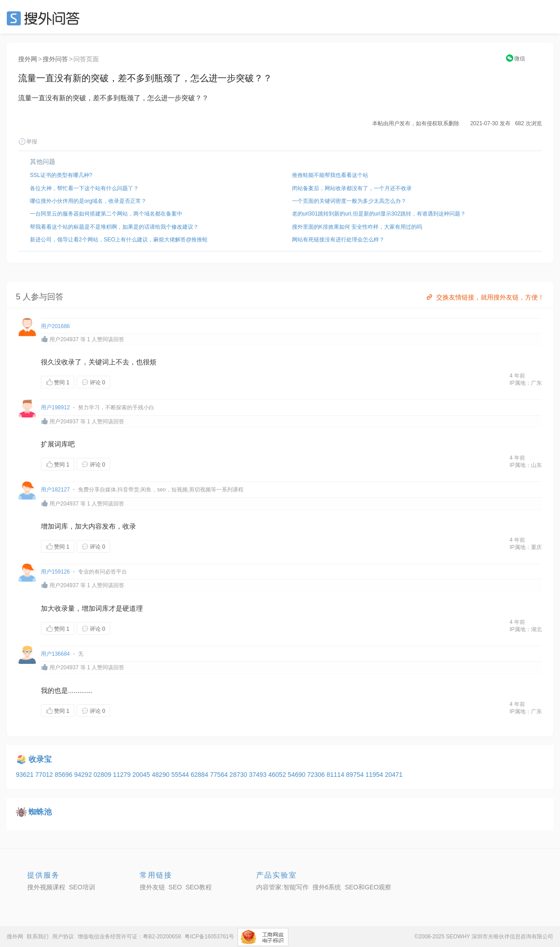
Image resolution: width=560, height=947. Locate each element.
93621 (26, 775)
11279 (123, 775)
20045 (142, 775)
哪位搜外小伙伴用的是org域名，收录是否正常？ (88, 201)
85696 (65, 775)
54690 (298, 775)
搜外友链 (152, 887)
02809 (103, 775)
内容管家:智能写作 (282, 887)
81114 (336, 775)
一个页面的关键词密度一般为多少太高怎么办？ (349, 201)
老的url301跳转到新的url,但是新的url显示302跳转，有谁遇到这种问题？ (379, 214)
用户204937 (64, 339)
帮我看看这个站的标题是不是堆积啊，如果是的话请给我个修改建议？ (114, 227)
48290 (162, 775)
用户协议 (63, 937)
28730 (239, 775)
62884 (200, 775)
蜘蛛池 (40, 812)
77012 (45, 775)
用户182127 (55, 490)
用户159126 (55, 572)
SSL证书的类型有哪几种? (61, 175)
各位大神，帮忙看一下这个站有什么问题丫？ (84, 188)
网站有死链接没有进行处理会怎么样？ (338, 240)
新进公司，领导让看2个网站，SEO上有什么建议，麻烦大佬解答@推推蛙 (119, 240)
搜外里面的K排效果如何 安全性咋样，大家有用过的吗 (357, 227)
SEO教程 (199, 887)
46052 (278, 775)
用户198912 (55, 407)
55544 (181, 775)
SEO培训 (82, 887)
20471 (394, 775)
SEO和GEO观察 (368, 887)
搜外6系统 (327, 887)
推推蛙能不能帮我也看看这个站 (330, 175)
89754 (356, 775)
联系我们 (38, 937)
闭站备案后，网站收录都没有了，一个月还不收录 (352, 188)
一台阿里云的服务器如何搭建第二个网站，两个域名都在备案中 (106, 214)
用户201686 (55, 326)
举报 (28, 142)
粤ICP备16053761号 (209, 937)
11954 (375, 775)
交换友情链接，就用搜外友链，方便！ (485, 297)
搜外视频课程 (46, 887)
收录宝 (40, 759)
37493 (259, 775)
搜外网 (28, 59)
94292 (84, 775)
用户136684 (55, 654)
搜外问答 (55, 59)
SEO (45, 18)
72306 (317, 775)
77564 (220, 775)
